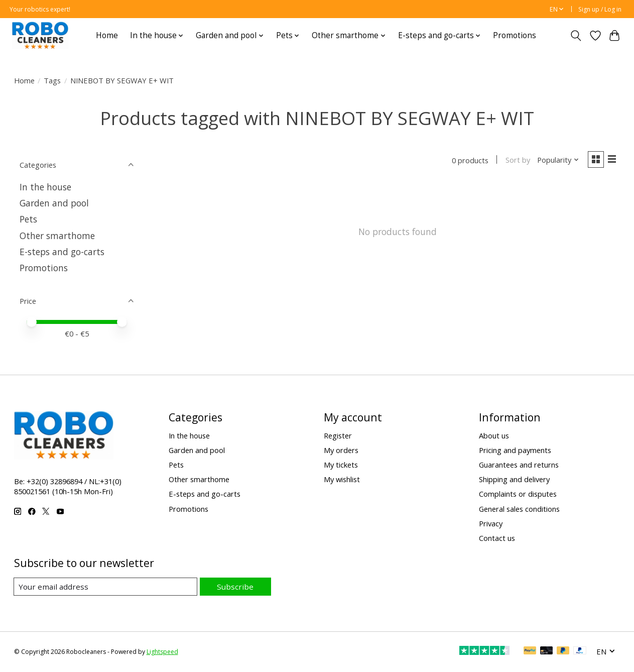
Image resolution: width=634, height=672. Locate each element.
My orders (341, 450)
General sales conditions (519, 509)
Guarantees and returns (519, 465)
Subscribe (236, 586)
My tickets (341, 465)
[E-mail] (107, 587)
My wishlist (342, 479)
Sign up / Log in (600, 9)
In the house (45, 187)
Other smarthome (57, 236)
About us (494, 435)
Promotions (515, 35)
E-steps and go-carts (62, 252)
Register (338, 435)
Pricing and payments (515, 450)
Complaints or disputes (518, 494)
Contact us (497, 538)
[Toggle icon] (576, 36)
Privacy (491, 523)
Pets (28, 219)
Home (107, 35)
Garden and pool (54, 203)
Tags (52, 80)
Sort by (516, 161)
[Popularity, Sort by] (556, 161)
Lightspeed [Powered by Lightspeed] (162, 652)
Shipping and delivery (514, 479)
